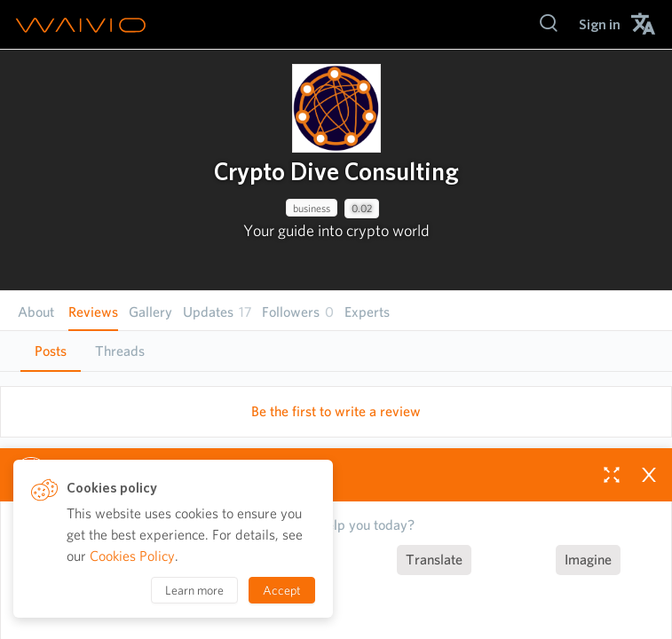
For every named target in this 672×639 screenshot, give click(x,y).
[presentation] (336, 108)
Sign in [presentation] (600, 24)
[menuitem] (600, 24)
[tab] (51, 351)
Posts (51, 351)
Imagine (588, 560)
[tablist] (336, 351)
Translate (434, 560)
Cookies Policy (132, 556)
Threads (120, 351)
